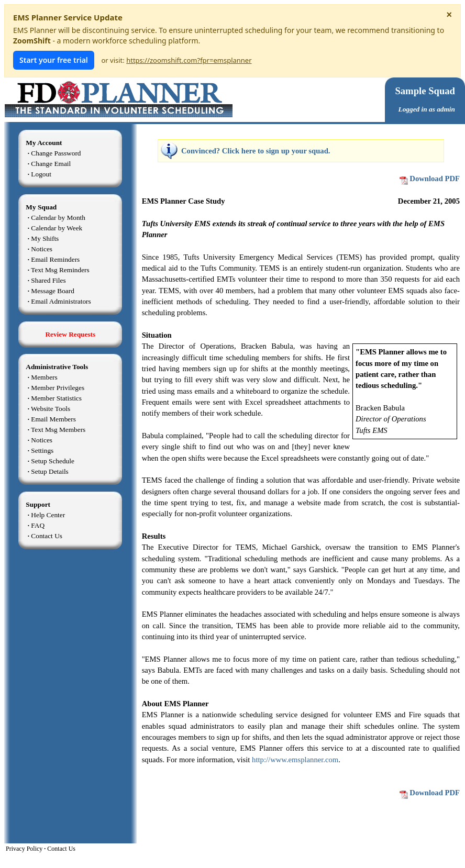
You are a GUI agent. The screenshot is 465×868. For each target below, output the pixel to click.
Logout (41, 174)
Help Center (48, 515)
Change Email (51, 164)
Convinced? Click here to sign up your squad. (256, 151)
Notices (42, 249)
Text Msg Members (58, 430)
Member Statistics (56, 398)
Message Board (53, 291)
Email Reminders (55, 259)
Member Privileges (58, 388)
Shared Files (48, 280)
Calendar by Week (57, 228)
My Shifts (45, 238)
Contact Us (47, 536)
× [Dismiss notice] (449, 15)
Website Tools (51, 409)
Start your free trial (54, 60)
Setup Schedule (53, 461)
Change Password (56, 153)
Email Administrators (61, 301)
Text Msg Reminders (60, 270)
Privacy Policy (24, 849)
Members (44, 377)
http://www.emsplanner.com (295, 760)
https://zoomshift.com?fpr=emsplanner (189, 60)
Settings (42, 450)
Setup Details (49, 471)
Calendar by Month (58, 218)
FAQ (38, 525)
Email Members (53, 419)
